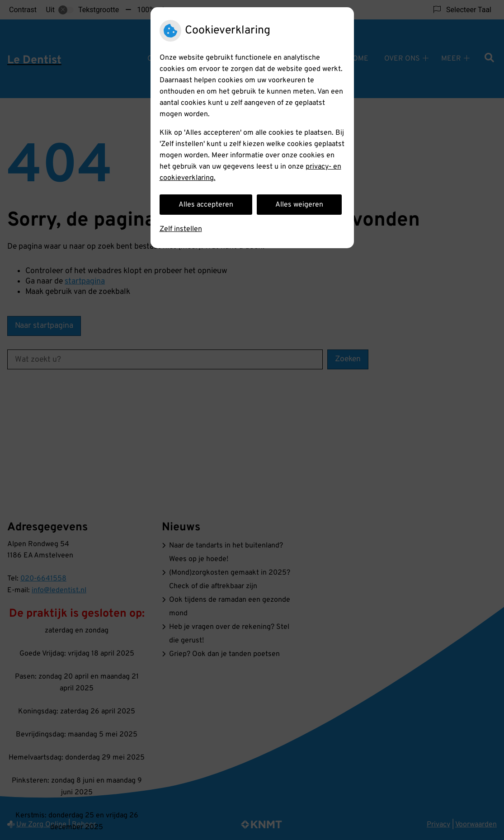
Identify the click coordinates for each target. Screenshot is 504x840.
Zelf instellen (181, 229)
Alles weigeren (299, 205)
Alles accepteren (206, 205)
